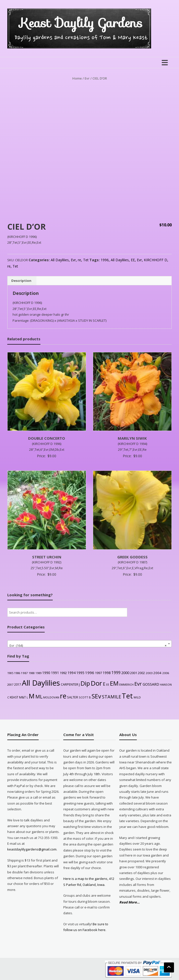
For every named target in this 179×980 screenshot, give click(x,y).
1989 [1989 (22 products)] (38, 673)
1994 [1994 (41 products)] (72, 673)
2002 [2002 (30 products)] (141, 673)
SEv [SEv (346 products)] (96, 696)
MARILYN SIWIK (132, 438)
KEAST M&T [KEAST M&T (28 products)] (18, 697)
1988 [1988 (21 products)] (32, 673)
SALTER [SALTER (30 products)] (73, 697)
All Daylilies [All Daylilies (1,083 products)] (41, 683)
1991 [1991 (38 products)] (55, 673)
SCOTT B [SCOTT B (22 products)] (85, 697)
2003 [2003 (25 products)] (149, 673)
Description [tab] (21, 281)
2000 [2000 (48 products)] (125, 673)
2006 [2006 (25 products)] (166, 673)
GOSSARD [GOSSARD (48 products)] (151, 684)
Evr (87, 78)
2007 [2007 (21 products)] (10, 684)
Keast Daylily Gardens (81, 23)
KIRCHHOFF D (156, 260)
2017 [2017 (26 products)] (18, 684)
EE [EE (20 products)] (108, 685)
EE (133, 260)
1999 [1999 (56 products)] (116, 673)
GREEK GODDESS (132, 557)
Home (77, 78)
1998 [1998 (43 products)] (107, 673)
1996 (105, 260)
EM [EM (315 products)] (114, 683)
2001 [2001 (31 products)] (134, 673)
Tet (86, 260)
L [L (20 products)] (27, 697)
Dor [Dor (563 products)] (96, 683)
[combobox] (90, 644)
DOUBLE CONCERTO (47, 438)
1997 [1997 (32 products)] (98, 673)
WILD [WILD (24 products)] (137, 697)
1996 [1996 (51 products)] (90, 673)
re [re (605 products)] (63, 696)
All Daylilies (60, 260)
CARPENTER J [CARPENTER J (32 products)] (70, 684)
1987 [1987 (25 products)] (24, 673)
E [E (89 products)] (104, 684)
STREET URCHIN (47, 557)
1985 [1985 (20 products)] (10, 673)
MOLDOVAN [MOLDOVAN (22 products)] (51, 697)
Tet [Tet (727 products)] (127, 696)
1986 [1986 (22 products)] (17, 673)
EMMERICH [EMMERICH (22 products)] (126, 684)
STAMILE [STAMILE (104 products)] (111, 697)
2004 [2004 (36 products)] (157, 673)
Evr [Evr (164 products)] (138, 684)
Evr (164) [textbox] (88, 645)
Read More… (129, 902)
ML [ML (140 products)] (39, 697)
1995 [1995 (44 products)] (80, 673)
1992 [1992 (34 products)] (63, 673)
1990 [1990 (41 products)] (46, 673)
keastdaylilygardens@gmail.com (32, 849)
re (79, 260)
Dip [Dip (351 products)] (85, 683)
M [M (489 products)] (32, 696)
